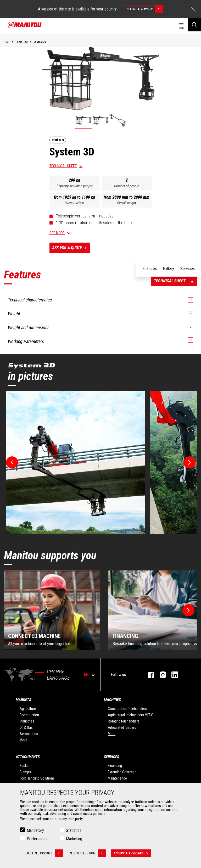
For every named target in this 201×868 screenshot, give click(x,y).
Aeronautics (29, 734)
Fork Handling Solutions (37, 778)
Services (111, 757)
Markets (23, 700)
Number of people (127, 186)
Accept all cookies (132, 853)
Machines (112, 700)
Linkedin (172, 675)
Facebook (149, 675)
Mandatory (35, 830)
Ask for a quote (71, 248)
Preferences (37, 839)
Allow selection (88, 853)
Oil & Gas (26, 727)
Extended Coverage (122, 772)
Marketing (74, 839)
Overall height (127, 203)
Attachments (28, 757)
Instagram (160, 675)
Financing (115, 766)
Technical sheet (63, 166)
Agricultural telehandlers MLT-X (130, 715)
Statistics (74, 830)
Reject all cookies (43, 853)
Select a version (145, 9)
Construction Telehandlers (127, 709)
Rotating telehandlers (124, 721)
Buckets (26, 766)
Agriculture (28, 709)
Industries (27, 721)
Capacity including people (75, 186)
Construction (29, 715)
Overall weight (74, 203)
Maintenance (117, 778)
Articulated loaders (122, 727)
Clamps (25, 772)
